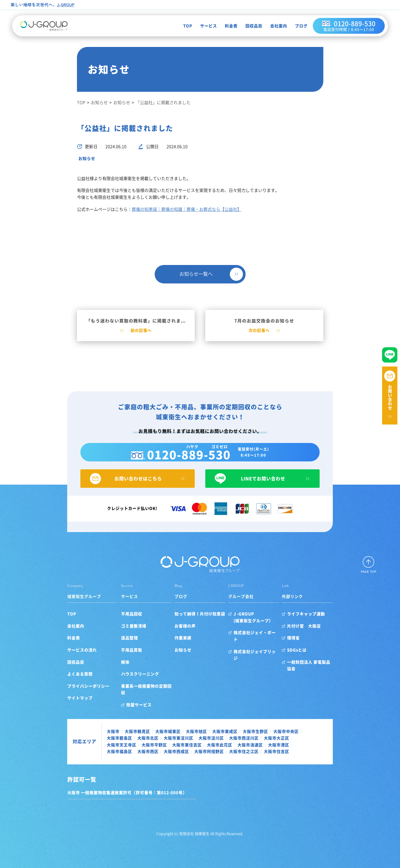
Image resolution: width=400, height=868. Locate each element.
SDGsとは (307, 657)
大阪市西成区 (281, 745)
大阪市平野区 (294, 738)
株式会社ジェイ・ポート (260, 639)
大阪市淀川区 (163, 738)
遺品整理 (119, 644)
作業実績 (179, 644)
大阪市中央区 (269, 731)
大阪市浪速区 (167, 745)
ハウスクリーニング (129, 681)
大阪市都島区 (299, 731)
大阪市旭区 (179, 731)
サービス (205, 26)
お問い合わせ (390, 397)
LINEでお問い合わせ (271, 485)
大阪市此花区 (137, 745)
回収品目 (250, 26)
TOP (184, 26)
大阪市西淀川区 (196, 738)
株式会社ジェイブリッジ (260, 651)
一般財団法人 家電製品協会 (323, 668)
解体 (115, 668)
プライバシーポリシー (71, 693)
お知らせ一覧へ (196, 274)
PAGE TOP (369, 578)
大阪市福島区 (224, 745)
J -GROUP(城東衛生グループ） (257, 624)
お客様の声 (182, 633)
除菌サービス (128, 705)
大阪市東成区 (207, 731)
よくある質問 (62, 681)
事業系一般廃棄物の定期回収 (138, 693)
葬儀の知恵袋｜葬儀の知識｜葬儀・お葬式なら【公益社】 (187, 209)
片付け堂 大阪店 (314, 633)
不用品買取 (121, 657)
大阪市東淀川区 (130, 738)
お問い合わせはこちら (129, 485)
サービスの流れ (65, 657)
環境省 (304, 644)
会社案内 (275, 26)
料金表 (227, 26)
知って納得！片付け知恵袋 (196, 620)
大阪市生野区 (238, 731)
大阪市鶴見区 (120, 731)
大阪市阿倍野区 (314, 745)
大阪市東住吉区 (104, 745)
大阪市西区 (253, 745)
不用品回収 (121, 620)
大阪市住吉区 (137, 751)
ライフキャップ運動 (316, 620)
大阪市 (96, 731)
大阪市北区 (100, 738)
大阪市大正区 (228, 738)
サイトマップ (62, 705)
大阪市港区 (196, 745)
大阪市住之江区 (104, 751)
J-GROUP (66, 4)
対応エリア (67, 741)
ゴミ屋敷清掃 (123, 633)
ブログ (297, 26)
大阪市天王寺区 (261, 738)
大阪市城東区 (150, 731)
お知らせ (87, 158)
